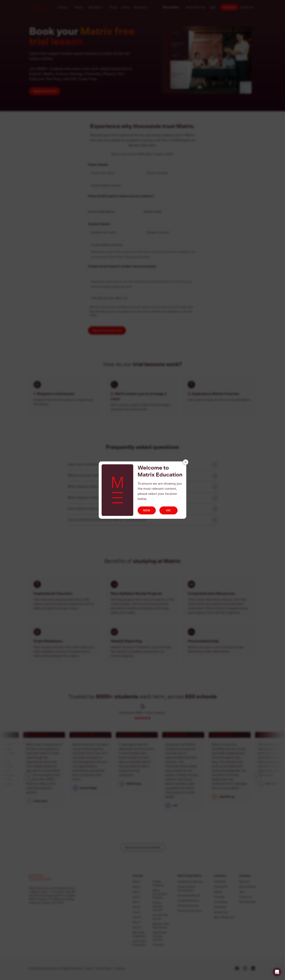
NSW (147, 510)
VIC (168, 510)
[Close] (186, 462)
